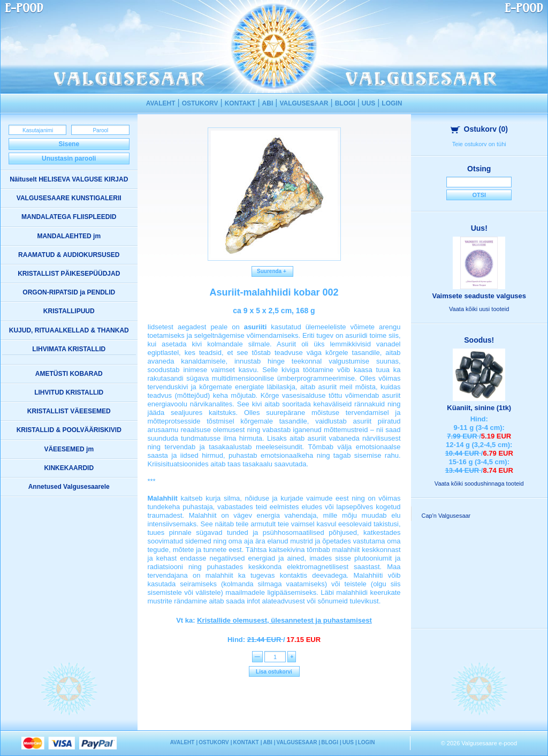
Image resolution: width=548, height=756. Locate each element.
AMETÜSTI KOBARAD (69, 374)
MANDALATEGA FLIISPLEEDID (69, 217)
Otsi (479, 195)
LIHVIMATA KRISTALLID (69, 349)
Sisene (69, 144)
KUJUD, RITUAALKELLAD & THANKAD (69, 330)
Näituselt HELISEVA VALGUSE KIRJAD (69, 179)
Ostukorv (479, 129)
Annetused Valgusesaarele (69, 487)
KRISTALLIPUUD (69, 311)
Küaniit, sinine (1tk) (479, 408)
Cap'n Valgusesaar (446, 516)
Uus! (479, 228)
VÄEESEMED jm (69, 449)
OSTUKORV (200, 103)
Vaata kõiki (479, 309)
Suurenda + (273, 271)
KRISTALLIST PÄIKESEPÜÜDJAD (69, 274)
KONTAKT (240, 103)
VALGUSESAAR (304, 103)
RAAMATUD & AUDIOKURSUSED (69, 255)
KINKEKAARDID (69, 468)
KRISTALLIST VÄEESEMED (69, 411)
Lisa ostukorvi (274, 672)
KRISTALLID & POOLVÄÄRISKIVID (69, 430)
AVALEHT (161, 103)
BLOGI (345, 103)
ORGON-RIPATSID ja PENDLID (69, 292)
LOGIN (392, 103)
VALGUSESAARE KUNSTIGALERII (69, 198)
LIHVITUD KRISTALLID (69, 392)
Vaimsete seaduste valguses (479, 296)
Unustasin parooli (69, 158)
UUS (368, 103)
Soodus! (479, 340)
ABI (268, 103)
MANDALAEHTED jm (69, 236)
